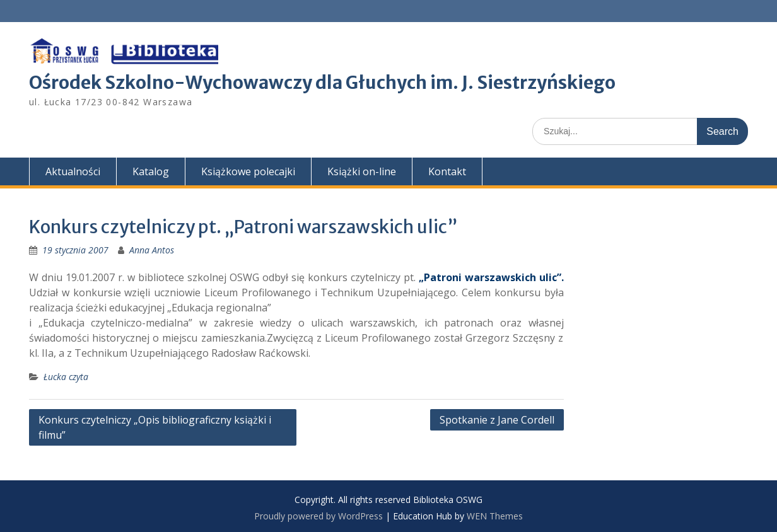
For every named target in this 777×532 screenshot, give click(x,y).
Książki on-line (362, 171)
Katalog (151, 171)
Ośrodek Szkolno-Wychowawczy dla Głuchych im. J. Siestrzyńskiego (322, 83)
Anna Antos (152, 250)
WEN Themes (495, 516)
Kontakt (447, 171)
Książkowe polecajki (248, 171)
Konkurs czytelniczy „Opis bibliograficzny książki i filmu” (155, 427)
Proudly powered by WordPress (318, 516)
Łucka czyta (66, 377)
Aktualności (73, 171)
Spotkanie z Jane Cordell (497, 420)
